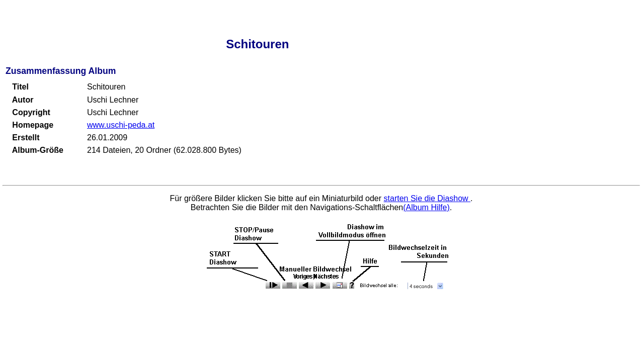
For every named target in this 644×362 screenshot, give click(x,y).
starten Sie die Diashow (427, 198)
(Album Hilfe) (426, 207)
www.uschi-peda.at (121, 125)
